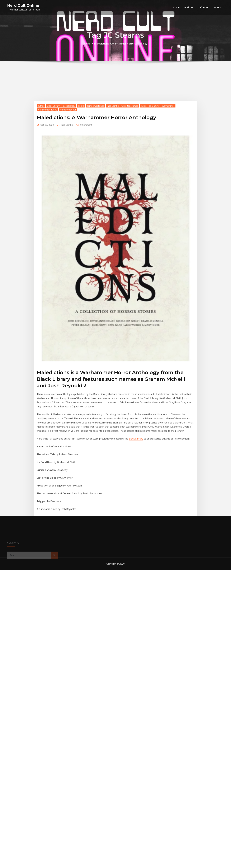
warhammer (168, 172)
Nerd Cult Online (23, 5)
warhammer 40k (68, 176)
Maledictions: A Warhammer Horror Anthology (121, 46)
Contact (205, 7)
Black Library (53, 172)
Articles (190, 7)
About (218, 7)
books (81, 172)
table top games (130, 172)
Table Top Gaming (150, 172)
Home (176, 7)
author (41, 172)
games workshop (96, 172)
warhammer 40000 (47, 176)
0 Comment (86, 191)
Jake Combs (113, 172)
